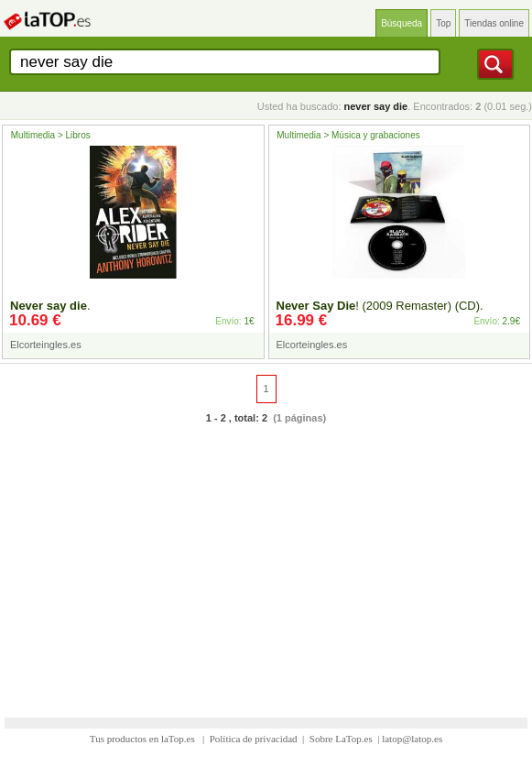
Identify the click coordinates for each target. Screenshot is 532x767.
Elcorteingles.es (46, 345)
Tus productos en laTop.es (144, 739)
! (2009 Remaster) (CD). (380, 306)
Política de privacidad (254, 739)
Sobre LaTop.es (341, 739)
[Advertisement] (266, 560)
